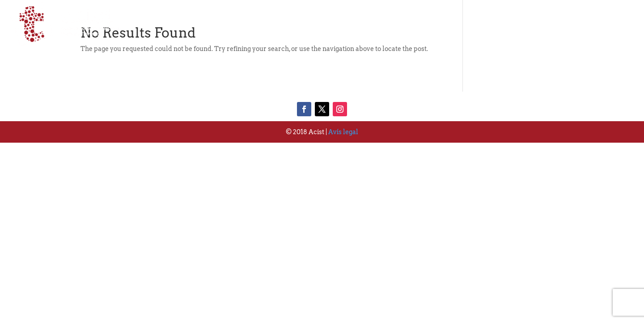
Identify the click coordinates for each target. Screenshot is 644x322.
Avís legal (343, 132)
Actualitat (552, 24)
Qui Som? (432, 24)
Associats (491, 24)
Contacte (611, 24)
